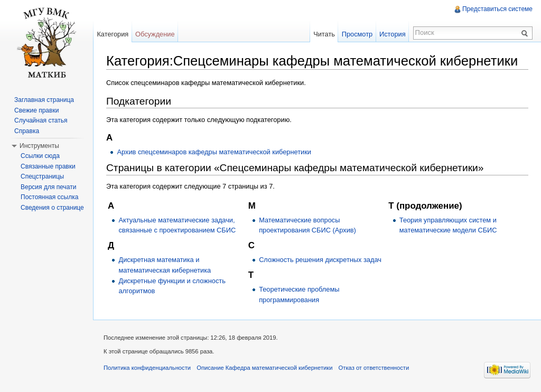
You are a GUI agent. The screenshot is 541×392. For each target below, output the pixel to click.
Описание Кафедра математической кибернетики (264, 368)
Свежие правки (36, 110)
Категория (113, 34)
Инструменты (39, 146)
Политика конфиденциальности (147, 368)
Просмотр (357, 34)
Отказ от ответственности (374, 368)
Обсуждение (155, 34)
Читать (324, 34)
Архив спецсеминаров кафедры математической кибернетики (214, 152)
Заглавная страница (44, 100)
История (393, 34)
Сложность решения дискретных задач (320, 260)
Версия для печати (48, 187)
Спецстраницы (42, 176)
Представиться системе (497, 9)
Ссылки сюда (40, 156)
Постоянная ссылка (49, 197)
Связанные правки (48, 166)
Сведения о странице (52, 208)
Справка (27, 131)
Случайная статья (41, 120)
